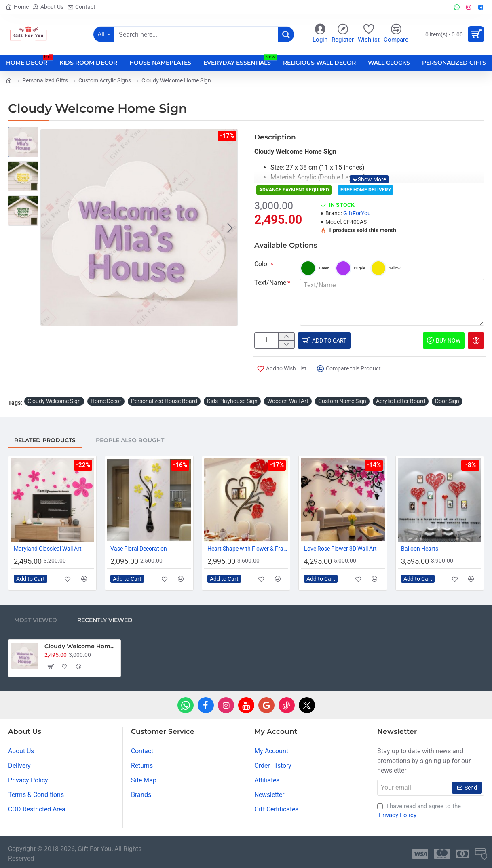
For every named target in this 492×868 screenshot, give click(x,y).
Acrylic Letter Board (401, 400)
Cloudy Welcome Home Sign (81, 645)
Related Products (45, 439)
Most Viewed (36, 619)
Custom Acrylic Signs (105, 80)
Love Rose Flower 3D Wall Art (340, 548)
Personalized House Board (164, 400)
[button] (230, 227)
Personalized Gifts (45, 80)
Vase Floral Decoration (139, 548)
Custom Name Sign (342, 400)
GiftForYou (357, 213)
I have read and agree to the (419, 810)
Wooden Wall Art (288, 400)
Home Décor (106, 400)
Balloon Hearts (420, 548)
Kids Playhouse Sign (232, 400)
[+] (286, 337)
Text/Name (270, 283)
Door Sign (447, 400)
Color (262, 264)
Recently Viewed (105, 619)
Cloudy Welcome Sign (54, 400)
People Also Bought (130, 439)
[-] (286, 346)
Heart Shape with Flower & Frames (248, 548)
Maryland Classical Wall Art (48, 548)
